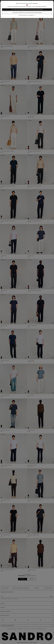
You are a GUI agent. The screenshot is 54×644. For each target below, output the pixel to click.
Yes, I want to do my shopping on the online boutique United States (27, 10)
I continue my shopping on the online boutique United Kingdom (27, 13)
